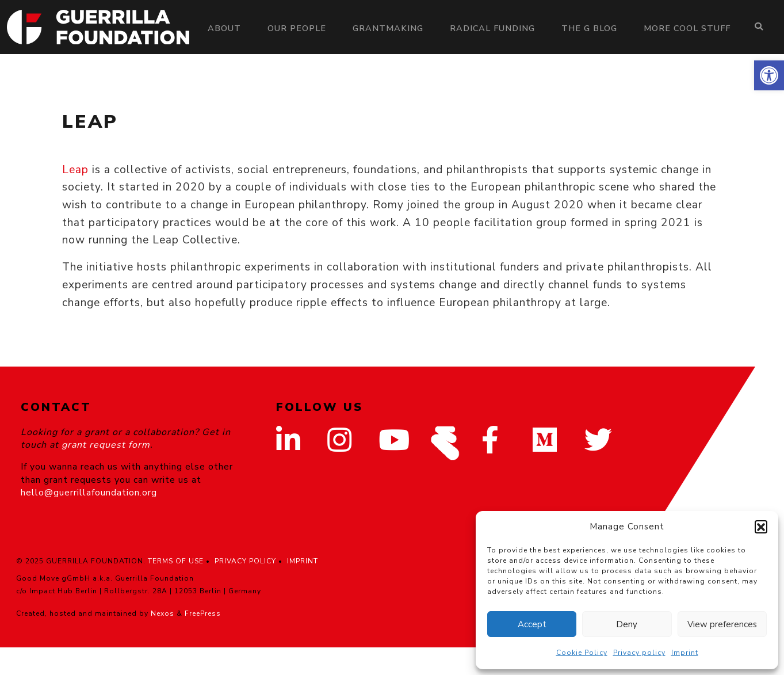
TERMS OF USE (176, 561)
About (224, 28)
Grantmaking (388, 28)
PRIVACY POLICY (245, 561)
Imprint (685, 653)
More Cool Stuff (687, 28)
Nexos (162, 613)
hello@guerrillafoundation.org (89, 493)
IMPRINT (303, 561)
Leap (75, 170)
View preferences (722, 624)
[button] (769, 75)
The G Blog (589, 28)
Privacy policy (639, 653)
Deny (627, 624)
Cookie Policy (582, 653)
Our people (297, 28)
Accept (532, 624)
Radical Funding (492, 28)
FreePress (203, 613)
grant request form (106, 445)
